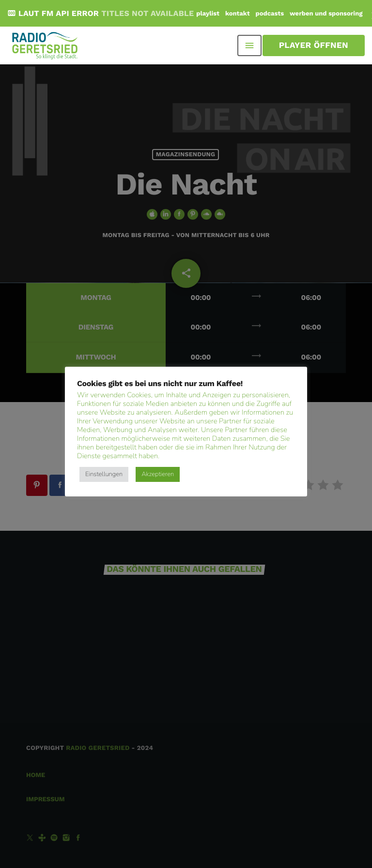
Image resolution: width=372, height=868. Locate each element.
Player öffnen (314, 45)
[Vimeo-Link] (45, 45)
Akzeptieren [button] (158, 474)
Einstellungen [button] (104, 474)
